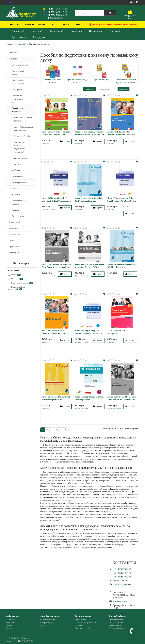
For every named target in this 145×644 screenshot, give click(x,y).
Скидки (65, 24)
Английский (18, 31)
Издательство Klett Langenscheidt (16, 288)
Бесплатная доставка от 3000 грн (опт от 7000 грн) (113, 24)
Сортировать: (90, 89)
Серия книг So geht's (102, 80)
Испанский (76, 31)
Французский (56, 31)
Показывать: (124, 89)
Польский (115, 31)
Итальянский (96, 31)
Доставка (42, 24)
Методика (16, 279)
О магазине (15, 24)
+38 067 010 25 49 (57, 15)
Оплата (54, 24)
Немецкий (37, 31)
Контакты (29, 24)
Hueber (14, 275)
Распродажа (39, 37)
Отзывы (77, 24)
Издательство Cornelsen (20, 283)
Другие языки (19, 37)
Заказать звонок (55, 18)
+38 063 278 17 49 (57, 9)
